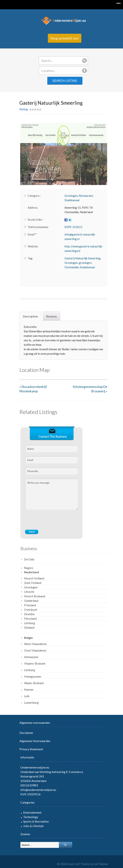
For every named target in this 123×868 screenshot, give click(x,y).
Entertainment (30, 812)
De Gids (27, 559)
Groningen (69, 196)
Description (29, 316)
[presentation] (52, 522)
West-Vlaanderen (33, 644)
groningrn (83, 263)
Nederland (30, 572)
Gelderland (29, 601)
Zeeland (27, 627)
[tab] (29, 316)
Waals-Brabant (32, 683)
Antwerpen (29, 657)
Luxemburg (30, 702)
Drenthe (27, 614)
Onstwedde (70, 267)
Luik (25, 696)
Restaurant (84, 196)
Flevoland (29, 618)
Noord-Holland (32, 578)
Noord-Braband (33, 596)
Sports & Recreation (34, 821)
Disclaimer (24, 733)
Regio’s (27, 568)
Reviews (50, 316)
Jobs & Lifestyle (31, 826)
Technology (29, 817)
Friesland (28, 605)
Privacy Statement (29, 749)
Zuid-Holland (31, 583)
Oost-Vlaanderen (33, 650)
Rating (22, 109)
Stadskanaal (70, 200)
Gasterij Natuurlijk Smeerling (81, 258)
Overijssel (29, 610)
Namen (27, 689)
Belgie (27, 638)
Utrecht (27, 592)
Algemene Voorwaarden (33, 741)
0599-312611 (72, 227)
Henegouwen (31, 676)
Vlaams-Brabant (33, 663)
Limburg (28, 623)
